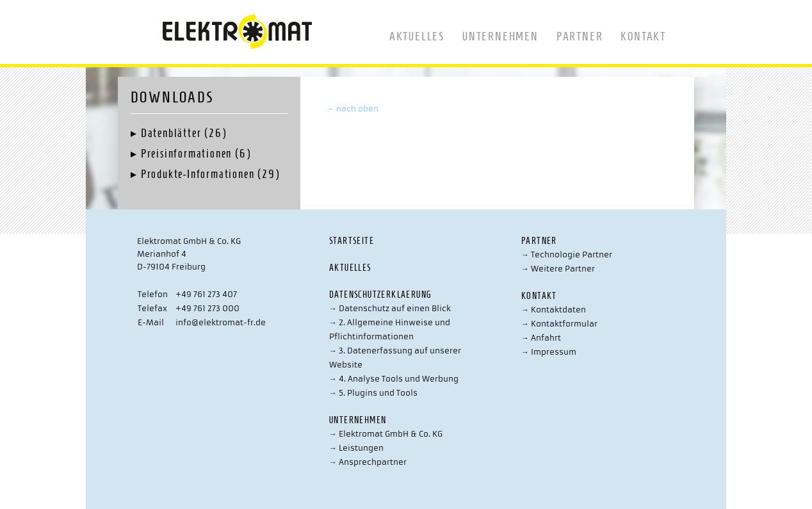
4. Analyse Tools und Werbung (394, 379)
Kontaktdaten (554, 310)
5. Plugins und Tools (373, 393)
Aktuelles (417, 36)
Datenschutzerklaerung (380, 295)
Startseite (352, 241)
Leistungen (356, 448)
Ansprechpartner (368, 462)
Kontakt (643, 36)
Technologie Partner (567, 254)
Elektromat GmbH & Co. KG (386, 434)
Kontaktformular (559, 324)
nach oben (352, 109)
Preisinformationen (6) (196, 154)
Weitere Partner (558, 269)
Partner (580, 36)
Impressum (549, 352)
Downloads (172, 97)
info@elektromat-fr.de (221, 322)
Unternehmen (500, 36)
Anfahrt (541, 338)
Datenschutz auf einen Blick (390, 308)
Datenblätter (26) (184, 133)
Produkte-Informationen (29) (210, 174)
